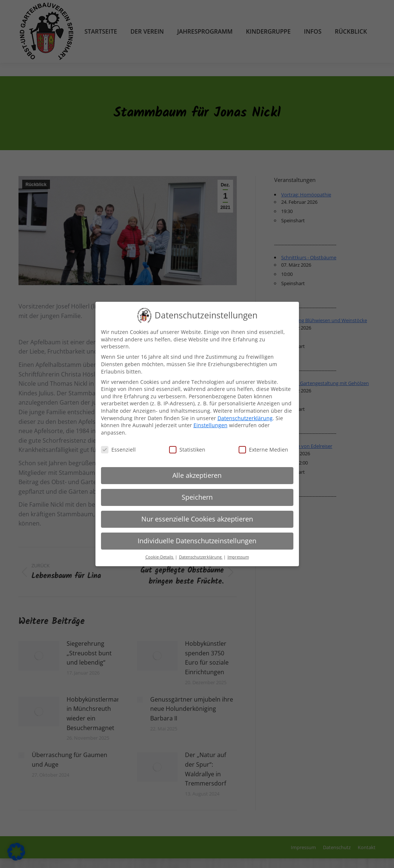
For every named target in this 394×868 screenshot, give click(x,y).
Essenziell (118, 450)
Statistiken (187, 450)
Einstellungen (211, 425)
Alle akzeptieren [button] (197, 475)
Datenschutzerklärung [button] (201, 557)
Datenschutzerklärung (245, 418)
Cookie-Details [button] (160, 557)
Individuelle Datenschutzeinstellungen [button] (197, 541)
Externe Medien (263, 450)
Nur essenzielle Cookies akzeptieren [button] (197, 519)
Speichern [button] (197, 497)
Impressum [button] (238, 557)
